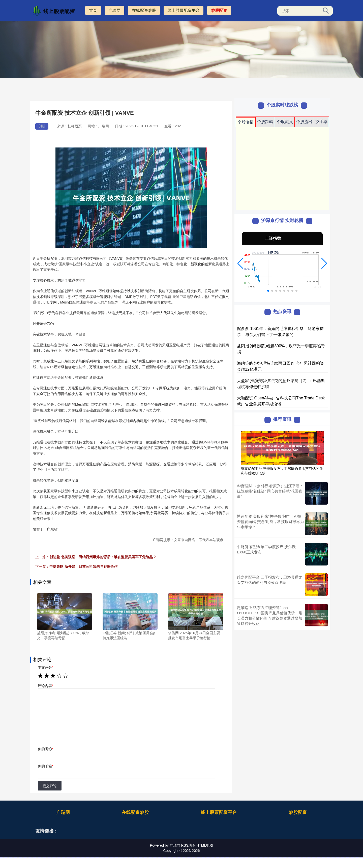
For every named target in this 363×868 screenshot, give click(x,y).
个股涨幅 (246, 122)
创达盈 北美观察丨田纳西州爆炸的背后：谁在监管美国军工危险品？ (103, 557)
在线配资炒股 (144, 10)
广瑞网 (114, 10)
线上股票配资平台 (184, 10)
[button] (240, 263)
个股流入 (285, 122)
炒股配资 (219, 10)
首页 (93, 10)
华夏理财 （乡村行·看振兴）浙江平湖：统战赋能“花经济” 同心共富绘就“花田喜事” (270, 491)
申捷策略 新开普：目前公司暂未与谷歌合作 (83, 567)
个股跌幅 (265, 122)
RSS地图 (188, 845)
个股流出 (304, 122)
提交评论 (50, 786)
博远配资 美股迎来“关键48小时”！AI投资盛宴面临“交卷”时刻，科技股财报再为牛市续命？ (270, 522)
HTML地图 (205, 845)
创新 (42, 126)
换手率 (321, 122)
